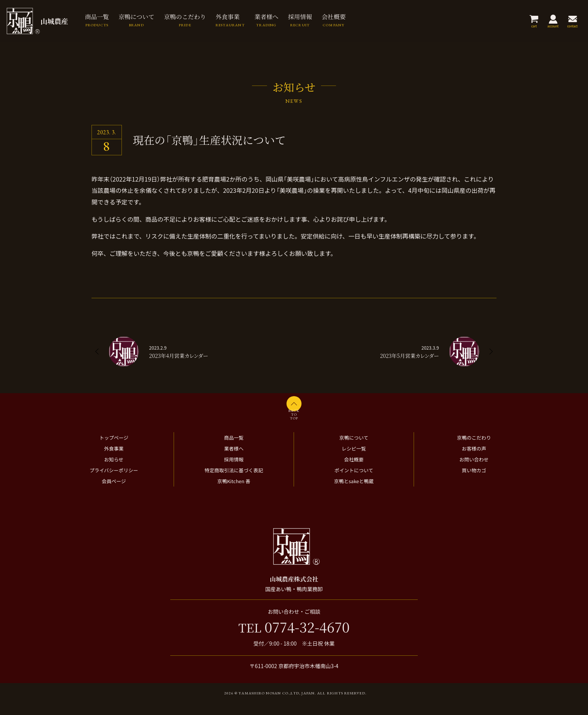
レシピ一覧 (354, 460)
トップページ (114, 450)
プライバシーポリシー (114, 482)
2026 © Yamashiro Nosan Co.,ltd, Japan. (270, 705)
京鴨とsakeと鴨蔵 (354, 493)
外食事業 (114, 460)
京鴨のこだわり (474, 450)
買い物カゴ (474, 482)
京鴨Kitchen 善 (234, 493)
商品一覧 (234, 450)
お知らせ (114, 471)
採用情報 (234, 471)
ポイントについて (354, 482)
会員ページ (114, 493)
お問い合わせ (474, 471)
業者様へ (234, 460)
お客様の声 (474, 460)
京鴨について (354, 450)
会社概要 (354, 471)
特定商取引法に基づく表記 (234, 482)
